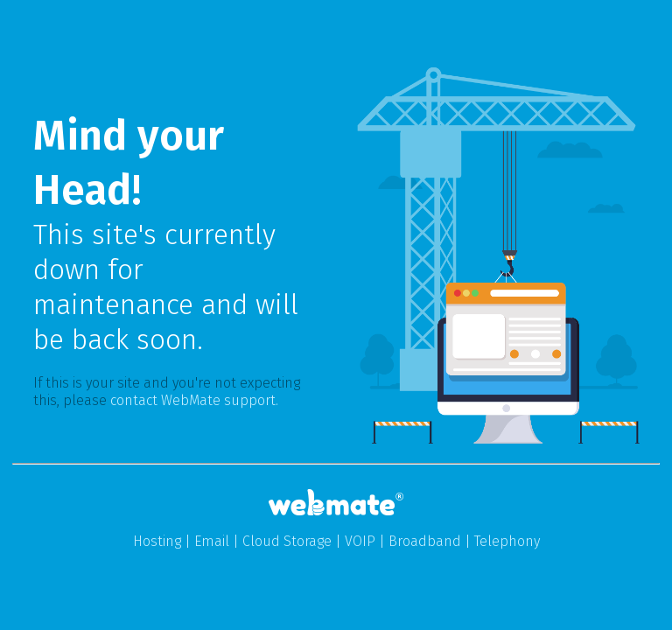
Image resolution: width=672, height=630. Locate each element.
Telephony (507, 541)
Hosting (157, 541)
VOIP (360, 541)
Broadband (425, 541)
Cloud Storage (287, 541)
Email (212, 541)
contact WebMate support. (194, 400)
